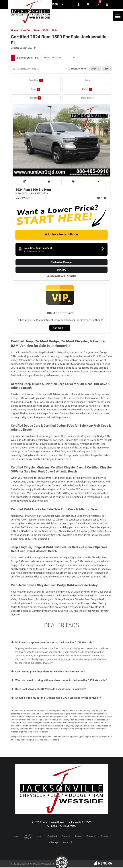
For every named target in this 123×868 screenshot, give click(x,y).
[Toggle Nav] (118, 16)
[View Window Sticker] (25, 181)
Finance (91, 837)
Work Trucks (28, 837)
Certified (52, 837)
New (16, 837)
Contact (105, 837)
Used (39, 837)
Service (66, 837)
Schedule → (60, 328)
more (65, 842)
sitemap (53, 842)
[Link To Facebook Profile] (72, 842)
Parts (78, 837)
